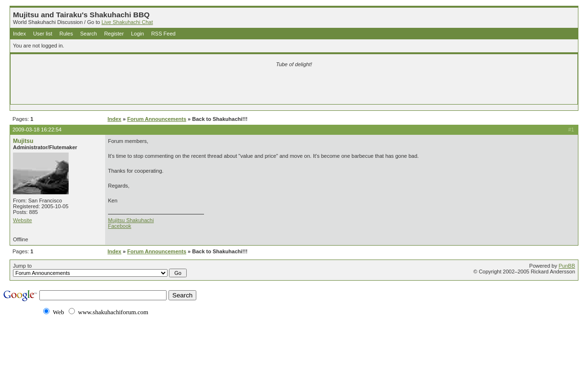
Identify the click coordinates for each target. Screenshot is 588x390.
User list (43, 34)
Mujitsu (23, 141)
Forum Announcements (157, 119)
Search (89, 34)
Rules (66, 34)
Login (138, 34)
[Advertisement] (181, 87)
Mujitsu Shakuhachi (131, 220)
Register (114, 34)
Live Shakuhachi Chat (127, 22)
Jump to (100, 270)
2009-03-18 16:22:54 (37, 130)
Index (19, 34)
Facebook (120, 226)
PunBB (567, 266)
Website (23, 220)
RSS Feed (163, 34)
